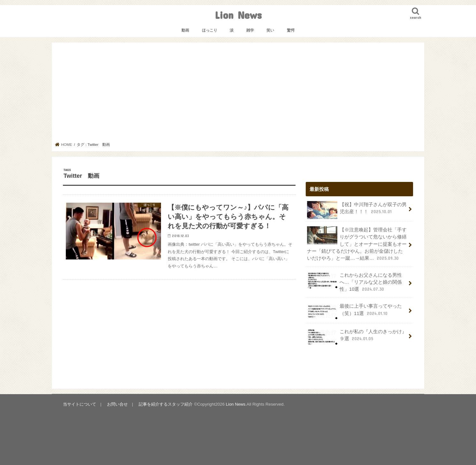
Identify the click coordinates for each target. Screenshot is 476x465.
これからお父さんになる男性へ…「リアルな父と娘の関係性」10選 (354, 282)
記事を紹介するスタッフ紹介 (166, 404)
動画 (185, 30)
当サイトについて (80, 404)
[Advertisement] (238, 94)
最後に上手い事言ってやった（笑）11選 (354, 311)
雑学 (250, 30)
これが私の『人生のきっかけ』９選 (357, 337)
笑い (270, 30)
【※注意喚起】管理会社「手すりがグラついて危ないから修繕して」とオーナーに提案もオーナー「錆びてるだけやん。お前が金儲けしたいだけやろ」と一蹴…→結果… (357, 244)
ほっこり (210, 30)
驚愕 (291, 30)
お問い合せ (117, 404)
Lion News (238, 15)
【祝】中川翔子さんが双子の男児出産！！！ (357, 210)
